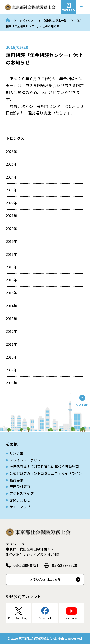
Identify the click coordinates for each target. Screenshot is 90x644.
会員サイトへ (68, 10)
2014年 (12, 306)
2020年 (12, 228)
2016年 (12, 280)
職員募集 (16, 480)
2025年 (12, 164)
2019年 (12, 241)
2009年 (12, 370)
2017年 (12, 267)
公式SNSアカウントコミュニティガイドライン (46, 473)
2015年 (12, 293)
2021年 (12, 216)
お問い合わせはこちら (45, 579)
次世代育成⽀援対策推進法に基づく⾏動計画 (44, 467)
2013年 (12, 319)
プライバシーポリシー (27, 460)
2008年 (12, 383)
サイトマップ (20, 507)
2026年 (12, 151)
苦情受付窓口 (20, 487)
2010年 (12, 357)
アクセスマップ (22, 493)
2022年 (12, 203)
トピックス (27, 21)
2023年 (12, 190)
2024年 (12, 177)
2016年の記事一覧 (55, 21)
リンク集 (16, 453)
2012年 (12, 331)
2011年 (12, 344)
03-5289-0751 (26, 565)
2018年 (12, 254)
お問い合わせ (20, 500)
